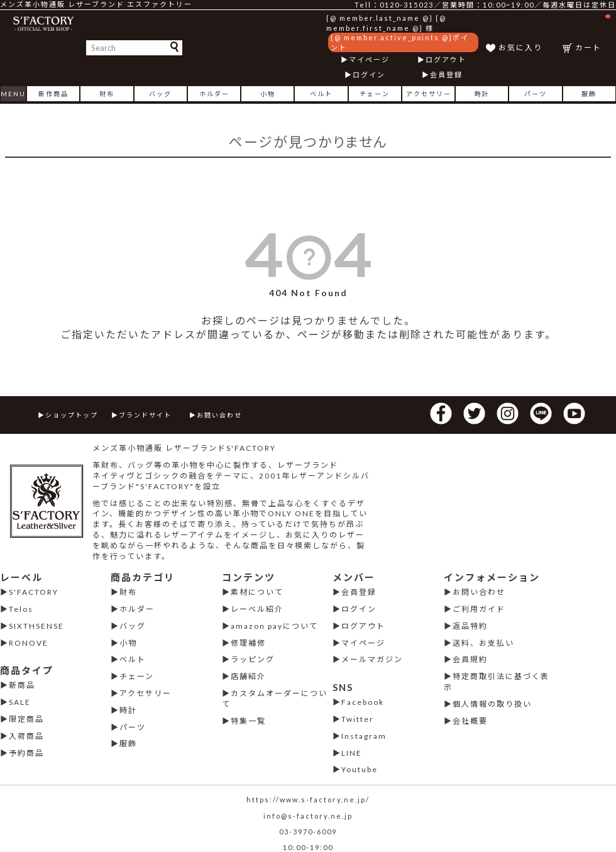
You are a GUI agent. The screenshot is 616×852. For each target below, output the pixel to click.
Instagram (364, 736)
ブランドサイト (145, 415)
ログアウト (446, 59)
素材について (257, 592)
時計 (482, 94)
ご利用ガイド (479, 609)
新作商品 (53, 94)
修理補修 (248, 643)
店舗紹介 (248, 676)
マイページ (369, 59)
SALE (20, 702)
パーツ (536, 94)
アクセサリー (429, 94)
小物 (268, 94)
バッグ (160, 94)
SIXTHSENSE (36, 626)
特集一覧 (248, 721)
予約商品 (26, 753)
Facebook (363, 702)
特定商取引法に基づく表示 (497, 682)
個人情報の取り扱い (492, 704)
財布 (107, 94)
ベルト (321, 94)
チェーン (375, 94)
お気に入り (520, 47)
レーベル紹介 (257, 609)
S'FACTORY (34, 592)
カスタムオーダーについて (275, 699)
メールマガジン (372, 659)
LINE (352, 753)
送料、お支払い (483, 643)
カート (593, 33)
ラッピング (253, 659)
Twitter (358, 719)
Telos (21, 609)
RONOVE (29, 643)
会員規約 (470, 659)
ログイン (369, 75)
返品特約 (470, 626)
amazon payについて (274, 626)
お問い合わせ (219, 415)
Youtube (360, 769)
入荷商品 (26, 736)
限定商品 (26, 719)
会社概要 (470, 721)
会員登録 (446, 75)
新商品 (22, 685)
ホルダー (214, 94)
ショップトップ (72, 415)
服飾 (589, 94)
